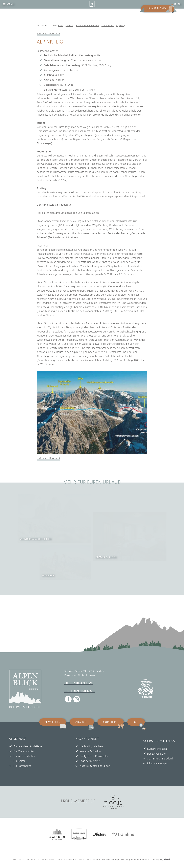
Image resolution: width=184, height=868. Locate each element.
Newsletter (53, 722)
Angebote (82, 722)
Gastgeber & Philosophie (94, 757)
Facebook (68, 699)
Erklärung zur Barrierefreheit (134, 860)
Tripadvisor (147, 690)
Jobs (136, 722)
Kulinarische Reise (157, 749)
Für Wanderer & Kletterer (28, 747)
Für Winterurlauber (24, 757)
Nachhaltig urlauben (91, 747)
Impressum (71, 860)
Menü (10, 5)
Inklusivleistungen (157, 764)
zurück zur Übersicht (48, 34)
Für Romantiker (22, 766)
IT (175, 5)
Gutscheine (111, 722)
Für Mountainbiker (24, 752)
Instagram (77, 699)
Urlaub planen (157, 9)
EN (180, 5)
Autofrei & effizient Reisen (95, 766)
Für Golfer (19, 761)
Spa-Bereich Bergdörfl (160, 759)
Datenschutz (83, 860)
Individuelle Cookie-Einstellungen (105, 860)
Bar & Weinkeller (157, 754)
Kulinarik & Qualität (91, 752)
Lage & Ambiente (90, 761)
